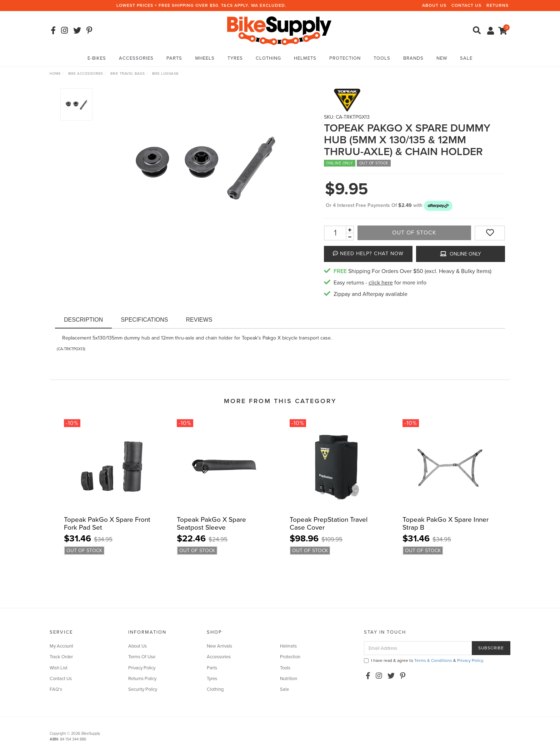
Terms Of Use (142, 657)
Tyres (235, 58)
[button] (438, 205)
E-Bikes (97, 58)
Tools (382, 58)
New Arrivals (219, 646)
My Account (61, 646)
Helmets (305, 58)
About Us (434, 5)
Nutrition (289, 679)
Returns (497, 5)
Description (83, 320)
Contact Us (466, 5)
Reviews (199, 320)
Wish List (59, 668)
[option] (205, 165)
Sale (466, 58)
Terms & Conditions (433, 660)
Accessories (136, 58)
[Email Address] (418, 648)
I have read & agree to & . (424, 660)
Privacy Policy (142, 668)
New (442, 58)
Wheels (205, 58)
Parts (174, 58)
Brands (413, 58)
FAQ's (56, 689)
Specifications (144, 320)
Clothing (268, 58)
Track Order (61, 657)
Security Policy (143, 689)
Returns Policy (142, 679)
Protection (345, 58)
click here (381, 283)
